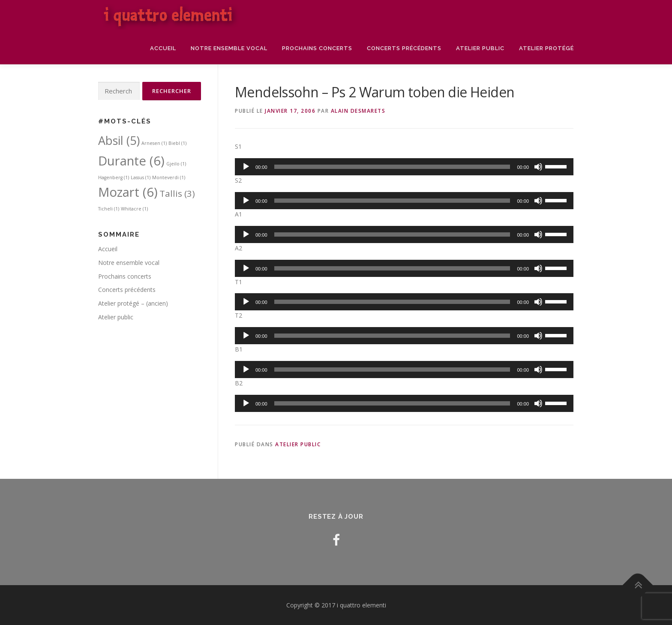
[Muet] (538, 167)
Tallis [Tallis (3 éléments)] (177, 193)
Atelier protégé (546, 48)
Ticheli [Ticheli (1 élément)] (109, 209)
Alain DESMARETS (358, 111)
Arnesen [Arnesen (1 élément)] (154, 143)
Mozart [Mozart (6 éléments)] (128, 192)
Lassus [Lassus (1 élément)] (141, 177)
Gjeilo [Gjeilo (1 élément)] (176, 164)
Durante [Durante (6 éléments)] (131, 161)
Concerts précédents (404, 48)
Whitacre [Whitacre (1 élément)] (134, 209)
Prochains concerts (317, 48)
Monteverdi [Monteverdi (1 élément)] (169, 177)
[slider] (392, 167)
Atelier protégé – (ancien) (133, 303)
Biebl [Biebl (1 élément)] (177, 143)
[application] (404, 167)
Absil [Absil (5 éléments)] (119, 140)
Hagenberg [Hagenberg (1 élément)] (114, 177)
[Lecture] (246, 167)
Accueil (163, 48)
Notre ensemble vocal (229, 48)
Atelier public (480, 48)
